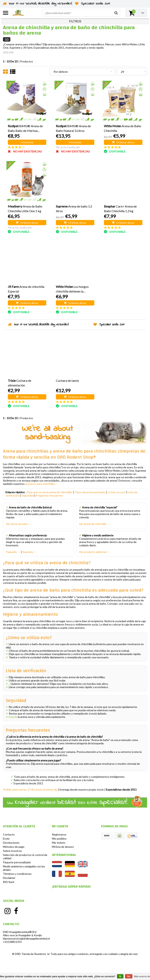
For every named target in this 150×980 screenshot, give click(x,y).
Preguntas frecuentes (50, 495)
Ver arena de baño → (19, 524)
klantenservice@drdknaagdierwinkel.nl (26, 938)
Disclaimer (9, 878)
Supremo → (30, 552)
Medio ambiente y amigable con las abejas (24, 868)
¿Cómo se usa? (117, 492)
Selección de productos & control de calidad (25, 857)
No (129, 976)
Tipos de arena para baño (90, 492)
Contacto (9, 834)
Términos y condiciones (17, 874)
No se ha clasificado (68, 147)
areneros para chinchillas (40, 484)
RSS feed (8, 882)
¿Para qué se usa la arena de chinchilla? (49, 492)
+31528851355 (12, 942)
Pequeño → (13, 552)
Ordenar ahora (123, 142)
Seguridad (28, 495)
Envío (6, 839)
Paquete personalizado (17, 862)
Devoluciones (11, 843)
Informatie (27, 142)
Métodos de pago (14, 847)
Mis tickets (59, 843)
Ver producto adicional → (94, 552)
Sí (120, 976)
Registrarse (59, 834)
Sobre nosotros (12, 851)
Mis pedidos (59, 839)
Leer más (8, 52)
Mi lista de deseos (63, 847)
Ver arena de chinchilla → (94, 524)
